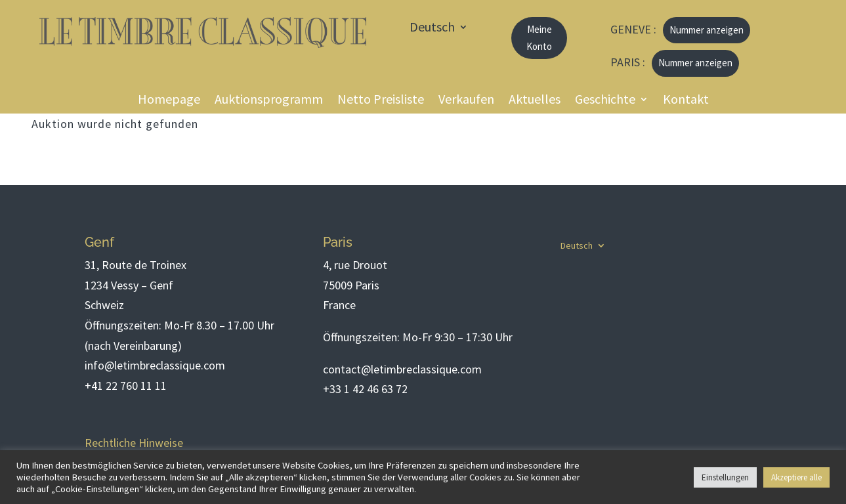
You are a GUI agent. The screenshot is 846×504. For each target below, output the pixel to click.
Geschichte (605, 101)
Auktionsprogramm (269, 101)
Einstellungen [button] (725, 477)
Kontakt (686, 101)
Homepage (169, 101)
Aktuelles (535, 101)
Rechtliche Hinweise (134, 443)
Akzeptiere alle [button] (796, 477)
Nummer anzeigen (707, 30)
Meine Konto (539, 38)
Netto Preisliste (381, 101)
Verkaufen (466, 101)
